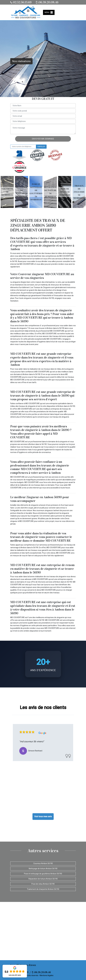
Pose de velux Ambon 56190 (43, 884)
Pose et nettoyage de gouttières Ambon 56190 (43, 874)
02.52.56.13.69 (21, 2)
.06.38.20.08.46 (47, 2)
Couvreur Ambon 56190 (43, 863)
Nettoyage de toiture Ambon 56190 (43, 869)
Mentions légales (47, 975)
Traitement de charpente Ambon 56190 (43, 889)
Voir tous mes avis (43, 816)
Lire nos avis (15, 975)
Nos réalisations (21, 61)
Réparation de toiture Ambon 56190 (43, 879)
